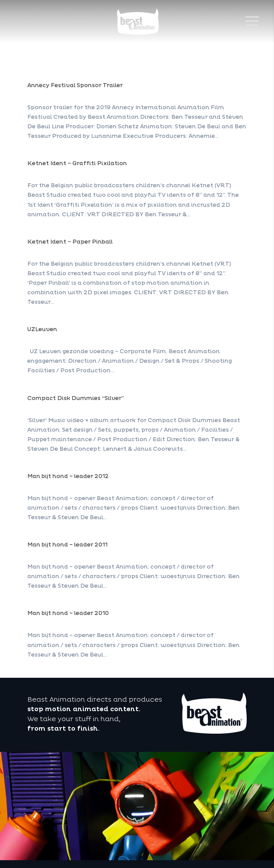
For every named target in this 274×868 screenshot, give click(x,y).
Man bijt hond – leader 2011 (67, 545)
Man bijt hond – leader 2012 (68, 476)
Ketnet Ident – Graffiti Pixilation (77, 163)
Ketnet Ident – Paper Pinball (70, 242)
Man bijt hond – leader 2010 (68, 613)
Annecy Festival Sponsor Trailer (75, 85)
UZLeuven (42, 329)
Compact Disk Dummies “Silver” (76, 398)
